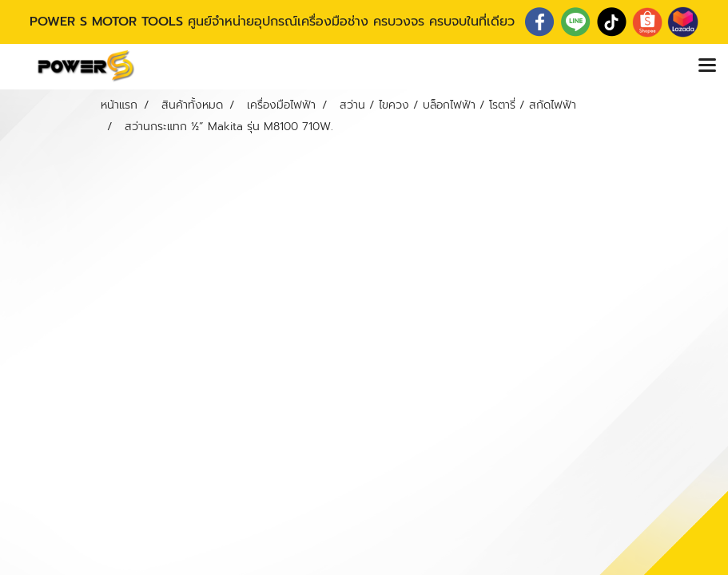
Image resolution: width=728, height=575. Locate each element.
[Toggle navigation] (707, 66)
